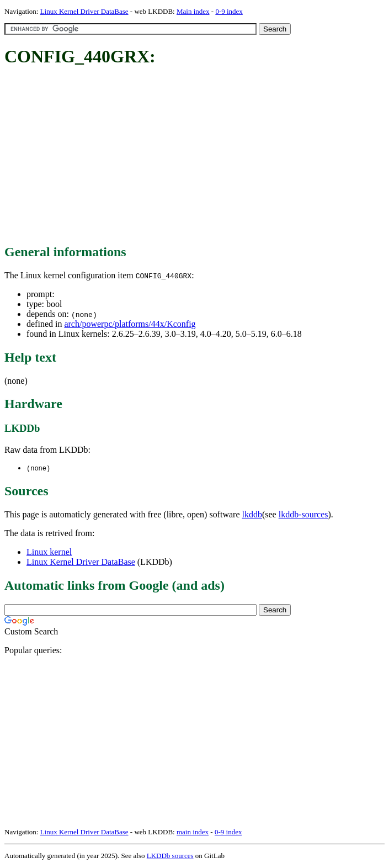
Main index (193, 11)
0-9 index (229, 11)
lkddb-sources (303, 515)
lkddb (252, 515)
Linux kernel (49, 552)
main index (193, 832)
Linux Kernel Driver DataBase (84, 11)
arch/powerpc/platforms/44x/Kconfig (130, 324)
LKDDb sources (170, 856)
